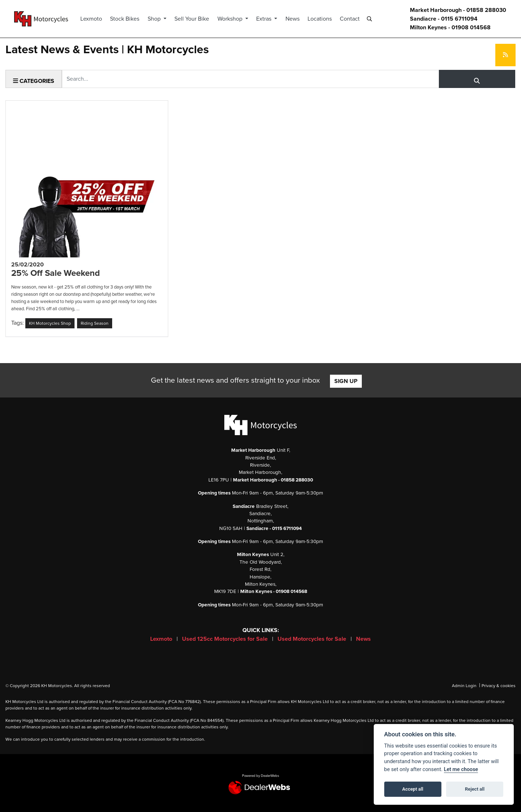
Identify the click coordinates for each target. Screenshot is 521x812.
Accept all (413, 789)
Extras (268, 19)
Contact (353, 19)
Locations (323, 19)
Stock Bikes (128, 19)
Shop (158, 19)
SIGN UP (346, 381)
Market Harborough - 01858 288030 (458, 10)
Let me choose (461, 769)
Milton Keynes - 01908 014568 (450, 28)
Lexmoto (94, 19)
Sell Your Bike (195, 19)
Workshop (234, 19)
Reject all (475, 789)
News (296, 19)
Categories (34, 81)
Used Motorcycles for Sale (313, 639)
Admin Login (464, 686)
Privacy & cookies (499, 686)
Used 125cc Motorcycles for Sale (226, 639)
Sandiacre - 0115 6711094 (444, 19)
